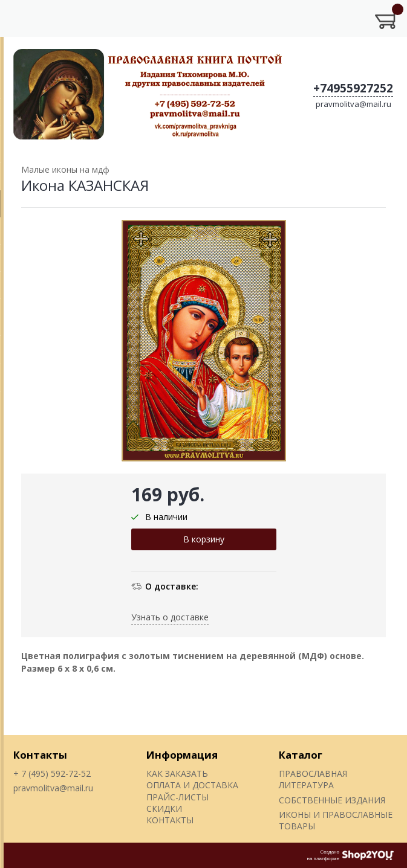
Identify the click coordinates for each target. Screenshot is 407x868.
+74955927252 (353, 88)
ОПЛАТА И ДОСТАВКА (192, 785)
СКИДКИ (164, 809)
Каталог (301, 755)
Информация (182, 755)
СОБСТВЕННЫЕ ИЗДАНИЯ (332, 800)
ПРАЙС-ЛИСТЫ (177, 797)
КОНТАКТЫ (170, 820)
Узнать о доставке (170, 617)
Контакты (40, 755)
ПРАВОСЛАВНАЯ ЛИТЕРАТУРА (313, 779)
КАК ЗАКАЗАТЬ (177, 773)
